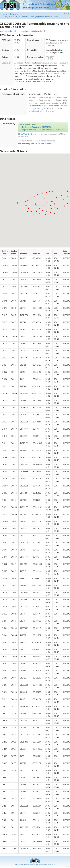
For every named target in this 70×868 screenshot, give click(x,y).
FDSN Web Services (26, 134)
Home (4, 14)
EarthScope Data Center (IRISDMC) (36, 127)
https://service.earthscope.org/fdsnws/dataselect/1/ (43, 130)
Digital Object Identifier (39, 98)
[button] (17, 203)
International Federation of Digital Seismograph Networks (35, 864)
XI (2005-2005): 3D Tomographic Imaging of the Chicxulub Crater (31, 17)
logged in (14, 31)
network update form (45, 111)
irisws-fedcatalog (42, 141)
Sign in (67, 14)
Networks (14, 14)
